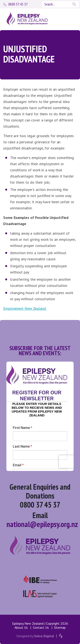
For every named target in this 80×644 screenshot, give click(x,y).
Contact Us (41, 627)
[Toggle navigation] (68, 18)
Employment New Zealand (25, 308)
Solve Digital (44, 636)
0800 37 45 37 (18, 4)
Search (75, 4)
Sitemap (60, 627)
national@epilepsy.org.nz (42, 524)
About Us (21, 627)
